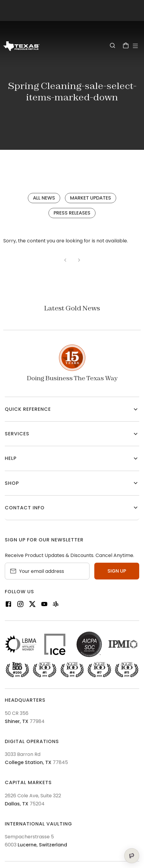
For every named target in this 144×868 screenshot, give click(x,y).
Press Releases (72, 213)
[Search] (113, 45)
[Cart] (126, 45)
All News (44, 198)
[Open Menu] (135, 46)
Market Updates (91, 198)
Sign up (117, 571)
